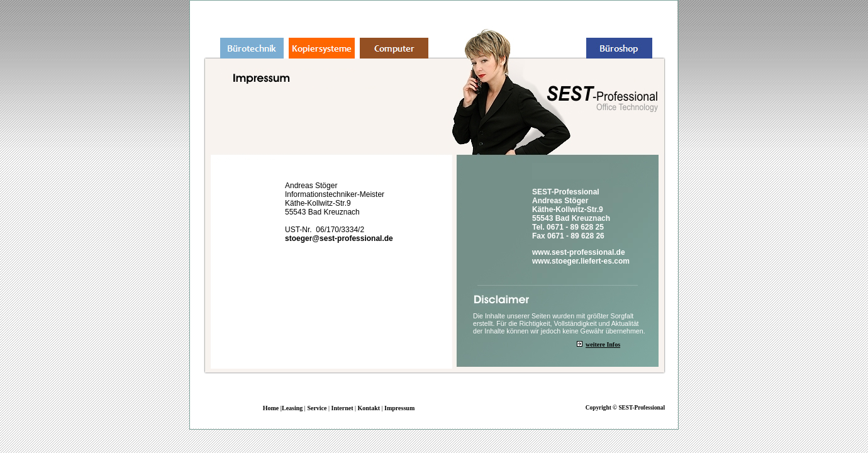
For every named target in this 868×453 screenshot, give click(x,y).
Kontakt (369, 408)
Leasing (292, 408)
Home (272, 408)
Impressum (399, 408)
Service (317, 408)
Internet (342, 408)
